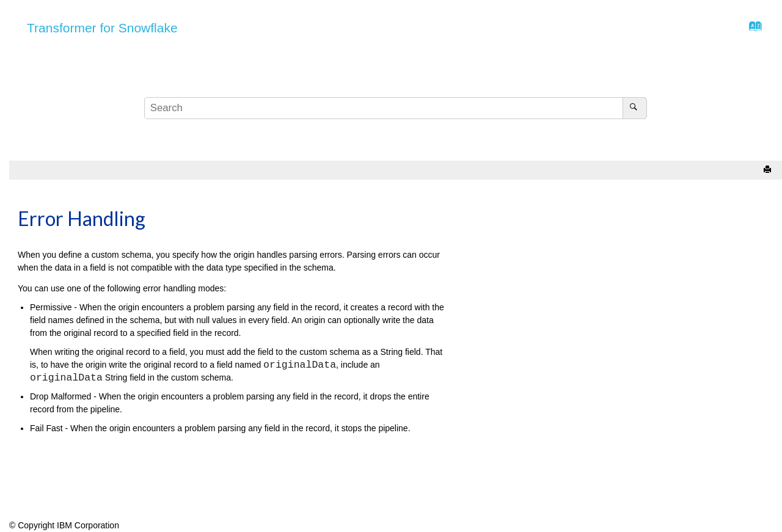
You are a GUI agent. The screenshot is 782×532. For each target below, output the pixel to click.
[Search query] (395, 108)
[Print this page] (769, 170)
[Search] (634, 108)
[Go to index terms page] (752, 29)
